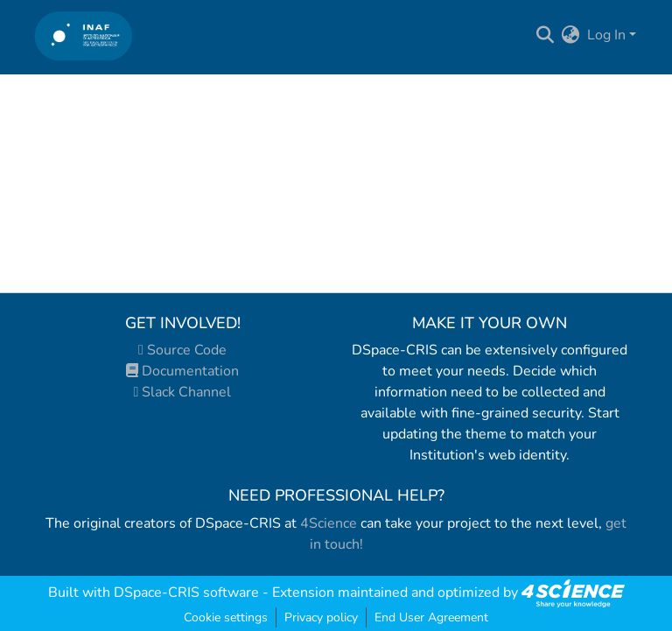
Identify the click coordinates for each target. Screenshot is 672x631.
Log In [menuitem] (606, 35)
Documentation (182, 371)
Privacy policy (321, 617)
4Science (329, 523)
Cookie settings (226, 617)
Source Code (182, 350)
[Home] (84, 35)
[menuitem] (571, 35)
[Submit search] (546, 35)
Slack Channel (183, 392)
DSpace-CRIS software (186, 592)
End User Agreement (431, 617)
